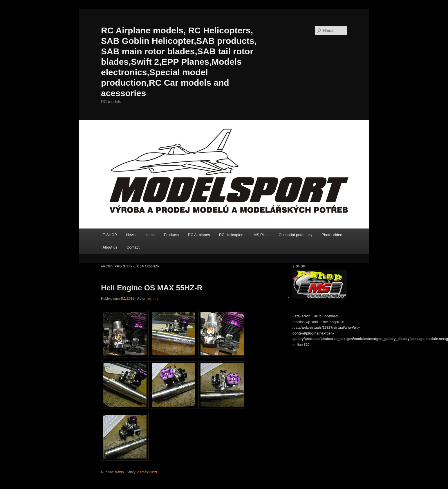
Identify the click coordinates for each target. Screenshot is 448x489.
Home (150, 235)
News (131, 235)
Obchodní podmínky (295, 235)
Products (171, 235)
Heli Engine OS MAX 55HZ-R (152, 288)
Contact (133, 247)
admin (152, 299)
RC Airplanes (199, 235)
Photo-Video (332, 235)
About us (110, 247)
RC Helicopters (232, 235)
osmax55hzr (147, 472)
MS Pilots (262, 235)
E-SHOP (110, 235)
